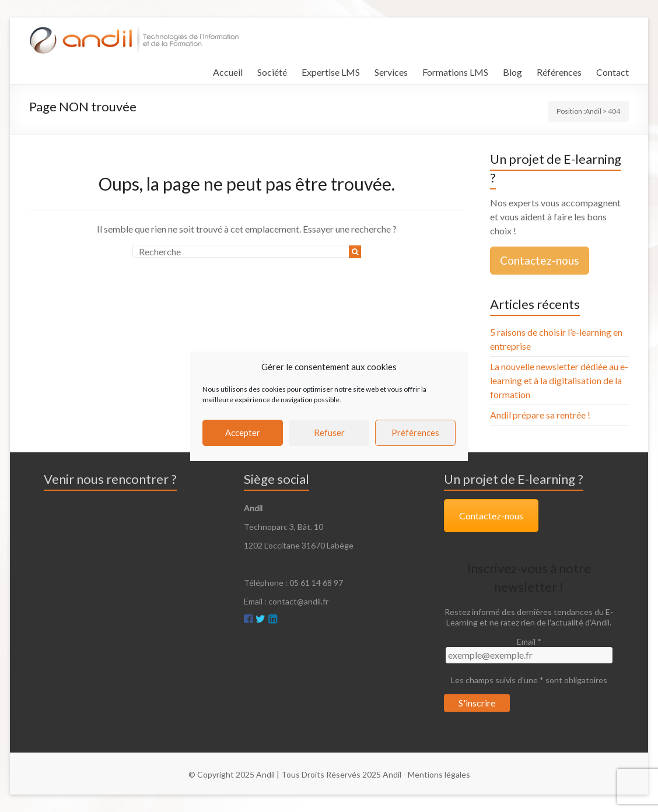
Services (391, 72)
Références (559, 72)
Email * (529, 641)
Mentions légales (439, 774)
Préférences (415, 433)
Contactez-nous (540, 260)
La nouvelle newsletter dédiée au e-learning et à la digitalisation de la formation (559, 380)
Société (272, 72)
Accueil (228, 72)
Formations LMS (455, 72)
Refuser (329, 433)
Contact (612, 72)
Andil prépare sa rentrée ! (540, 415)
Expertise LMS (331, 72)
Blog (512, 72)
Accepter (243, 433)
